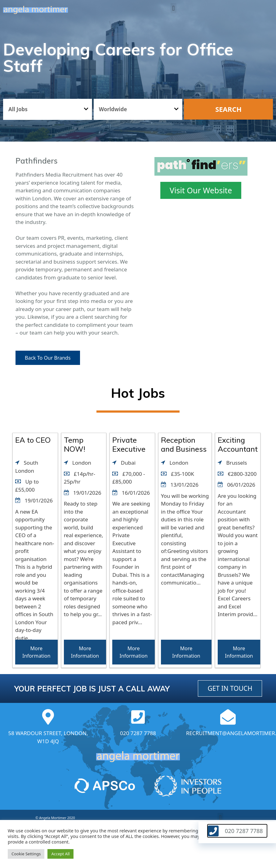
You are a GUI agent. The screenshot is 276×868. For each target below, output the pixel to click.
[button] (174, 8)
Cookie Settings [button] (26, 854)
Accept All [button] (60, 854)
